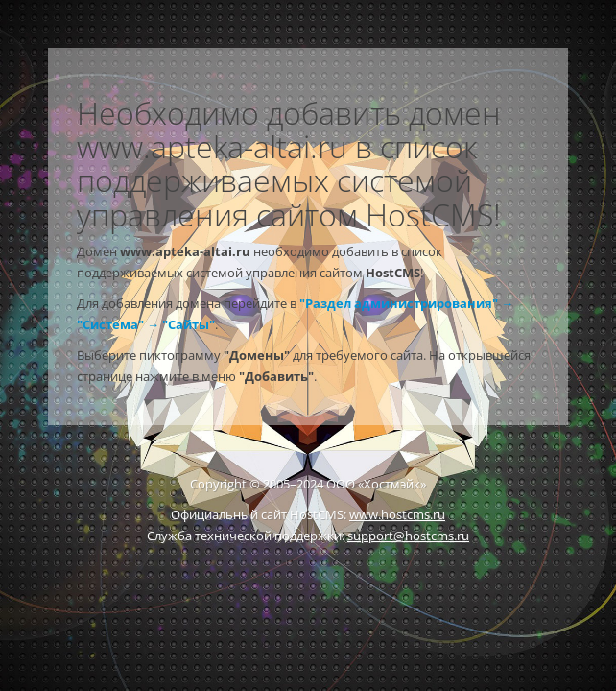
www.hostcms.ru (397, 514)
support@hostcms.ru (408, 536)
